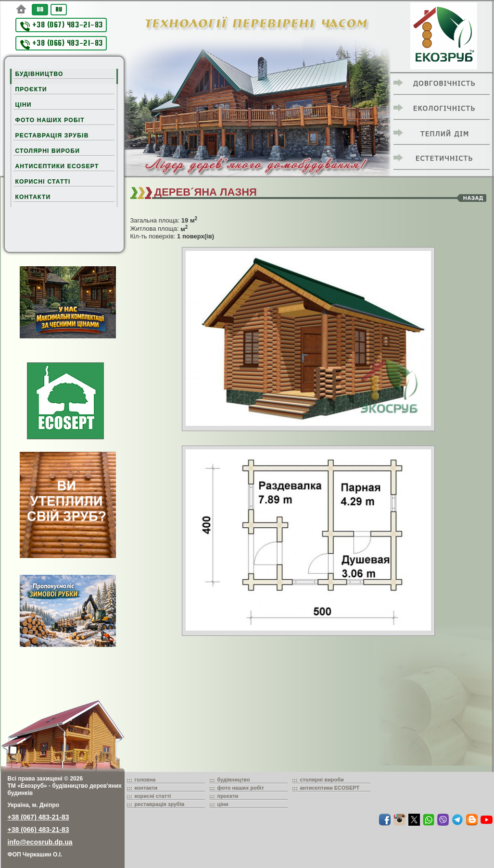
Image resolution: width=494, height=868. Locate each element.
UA (40, 9)
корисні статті (153, 796)
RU (59, 9)
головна (145, 780)
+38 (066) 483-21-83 (62, 44)
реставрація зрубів (160, 804)
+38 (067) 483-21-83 (62, 26)
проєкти (228, 796)
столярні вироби (322, 780)
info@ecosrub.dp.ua (40, 842)
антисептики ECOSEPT (330, 788)
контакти (146, 788)
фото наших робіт (241, 788)
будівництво (234, 780)
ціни (223, 804)
